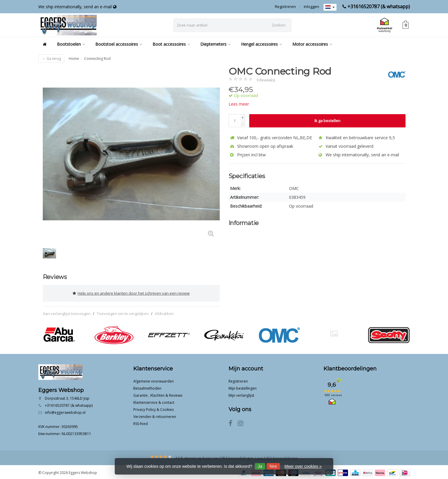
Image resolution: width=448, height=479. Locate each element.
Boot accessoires (171, 44)
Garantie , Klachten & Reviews (158, 394)
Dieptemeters (215, 44)
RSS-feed (141, 422)
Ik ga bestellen (327, 121)
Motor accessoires (312, 44)
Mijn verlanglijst (241, 394)
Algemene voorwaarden (154, 380)
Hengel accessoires (261, 44)
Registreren (285, 6)
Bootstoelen (71, 44)
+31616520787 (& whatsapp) (379, 6)
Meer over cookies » (303, 466)
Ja (260, 466)
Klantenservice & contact (154, 401)
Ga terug (51, 59)
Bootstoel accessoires (119, 44)
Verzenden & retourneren (155, 415)
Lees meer (239, 104)
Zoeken (279, 25)
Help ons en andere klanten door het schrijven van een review (131, 293)
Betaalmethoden (147, 387)
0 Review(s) (266, 80)
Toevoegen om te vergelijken (123, 312)
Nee (273, 466)
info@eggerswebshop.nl (65, 411)
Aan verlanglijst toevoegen (67, 312)
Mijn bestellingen (243, 387)
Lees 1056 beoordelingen (276, 457)
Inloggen (311, 6)
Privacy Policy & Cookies (154, 408)
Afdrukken (164, 312)
